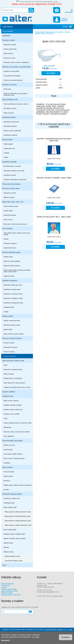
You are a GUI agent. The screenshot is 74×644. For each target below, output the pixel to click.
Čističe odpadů (8, 144)
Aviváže (6, 239)
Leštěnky (6, 153)
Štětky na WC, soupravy (11, 401)
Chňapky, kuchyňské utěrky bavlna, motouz (17, 387)
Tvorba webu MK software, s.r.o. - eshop (59, 630)
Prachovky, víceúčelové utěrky (13, 369)
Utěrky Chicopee (9, 374)
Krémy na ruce (8, 220)
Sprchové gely (8, 449)
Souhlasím (66, 637)
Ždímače (6, 547)
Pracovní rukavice (9, 352)
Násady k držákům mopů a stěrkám (15, 538)
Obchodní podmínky (7, 583)
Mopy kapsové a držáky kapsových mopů (18, 516)
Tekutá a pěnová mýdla (11, 206)
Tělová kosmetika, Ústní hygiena (12, 441)
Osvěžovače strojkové (10, 135)
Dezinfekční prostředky (9, 162)
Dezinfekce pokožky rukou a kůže (14, 171)
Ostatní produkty (8, 139)
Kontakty (4, 587)
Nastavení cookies (7, 593)
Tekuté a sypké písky (10, 49)
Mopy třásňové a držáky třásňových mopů (18, 521)
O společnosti (5, 585)
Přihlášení (64, 19)
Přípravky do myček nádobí (11, 188)
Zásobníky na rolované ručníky (13, 294)
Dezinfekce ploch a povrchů (12, 166)
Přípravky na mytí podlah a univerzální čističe (16, 67)
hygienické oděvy (54, 159)
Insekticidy (7, 463)
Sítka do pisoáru (9, 113)
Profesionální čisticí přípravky (11, 184)
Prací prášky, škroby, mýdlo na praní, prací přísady (17, 234)
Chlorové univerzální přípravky (13, 80)
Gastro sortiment (8, 467)
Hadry (5, 365)
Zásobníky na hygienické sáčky (13, 303)
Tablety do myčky (9, 197)
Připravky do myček (10, 193)
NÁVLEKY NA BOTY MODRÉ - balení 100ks (54, 178)
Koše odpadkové (9, 436)
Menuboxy (7, 481)
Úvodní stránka (40, 32)
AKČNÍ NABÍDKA (8, 31)
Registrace (65, 20)
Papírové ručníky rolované (12, 266)
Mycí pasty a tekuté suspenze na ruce (15, 224)
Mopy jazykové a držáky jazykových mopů (18, 512)
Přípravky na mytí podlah (11, 71)
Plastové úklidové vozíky (12, 556)
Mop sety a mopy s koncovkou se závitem (17, 432)
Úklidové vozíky (8, 552)
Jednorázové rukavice (10, 347)
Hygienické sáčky (9, 276)
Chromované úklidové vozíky (14, 561)
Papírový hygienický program (11, 252)
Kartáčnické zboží (8, 396)
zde (37, 637)
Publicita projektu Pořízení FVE (11, 595)
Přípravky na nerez (9, 58)
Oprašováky (7, 427)
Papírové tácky (8, 476)
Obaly (4, 565)
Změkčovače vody (9, 148)
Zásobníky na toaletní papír (12, 289)
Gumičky (6, 489)
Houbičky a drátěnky (9, 392)
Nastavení (5, 640)
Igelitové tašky (8, 329)
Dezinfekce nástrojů (10, 175)
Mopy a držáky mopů (10, 507)
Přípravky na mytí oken (10, 85)
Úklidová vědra (8, 543)
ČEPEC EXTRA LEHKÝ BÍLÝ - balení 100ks (54, 217)
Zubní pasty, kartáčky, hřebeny (13, 454)
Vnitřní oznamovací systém (10, 591)
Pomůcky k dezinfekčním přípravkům (15, 180)
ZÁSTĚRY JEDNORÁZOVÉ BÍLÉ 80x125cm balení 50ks (54, 140)
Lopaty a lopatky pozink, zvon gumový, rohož (18, 423)
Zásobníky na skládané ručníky (13, 298)
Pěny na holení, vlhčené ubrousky (14, 458)
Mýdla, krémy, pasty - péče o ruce (13, 202)
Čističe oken (7, 89)
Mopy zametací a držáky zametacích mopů (18, 525)
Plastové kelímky (9, 472)
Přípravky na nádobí (9, 40)
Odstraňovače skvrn (10, 248)
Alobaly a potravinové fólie (12, 320)
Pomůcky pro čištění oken (12, 498)
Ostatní (6, 157)
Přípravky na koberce (10, 243)
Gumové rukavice (9, 343)
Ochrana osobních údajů (9, 589)
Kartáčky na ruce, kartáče (12, 414)
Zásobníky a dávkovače (10, 280)
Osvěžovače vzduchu (9, 117)
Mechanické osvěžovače (11, 122)
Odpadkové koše (9, 307)
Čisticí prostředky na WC (10, 99)
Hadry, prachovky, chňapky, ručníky (13, 361)
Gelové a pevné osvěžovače (12, 131)
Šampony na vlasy (9, 445)
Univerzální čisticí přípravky (12, 76)
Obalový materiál (8, 316)
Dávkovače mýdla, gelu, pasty (13, 285)
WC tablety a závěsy (10, 108)
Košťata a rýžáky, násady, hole (13, 409)
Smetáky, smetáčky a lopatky (13, 405)
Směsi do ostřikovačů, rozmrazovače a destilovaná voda (16, 94)
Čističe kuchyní (8, 53)
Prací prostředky (7, 228)
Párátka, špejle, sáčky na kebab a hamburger (18, 485)
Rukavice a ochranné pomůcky (12, 338)
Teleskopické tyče (9, 503)
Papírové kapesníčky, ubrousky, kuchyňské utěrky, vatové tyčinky (17, 271)
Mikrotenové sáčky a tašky (12, 325)
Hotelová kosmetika (10, 215)
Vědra (5, 418)
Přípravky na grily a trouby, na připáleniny (16, 62)
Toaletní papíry (8, 257)
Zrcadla (6, 312)
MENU (65, 27)
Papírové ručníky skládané (12, 261)
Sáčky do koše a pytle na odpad (13, 334)
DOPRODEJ (6, 36)
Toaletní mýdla (8, 211)
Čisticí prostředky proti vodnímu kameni (16, 104)
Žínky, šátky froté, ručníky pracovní (14, 383)
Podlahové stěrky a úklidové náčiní (14, 534)
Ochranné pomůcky (10, 356)
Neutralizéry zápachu (10, 126)
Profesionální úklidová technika (12, 494)
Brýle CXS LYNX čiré (48, 33)
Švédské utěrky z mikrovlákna (13, 378)
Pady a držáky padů (10, 530)
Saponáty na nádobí (10, 45)
